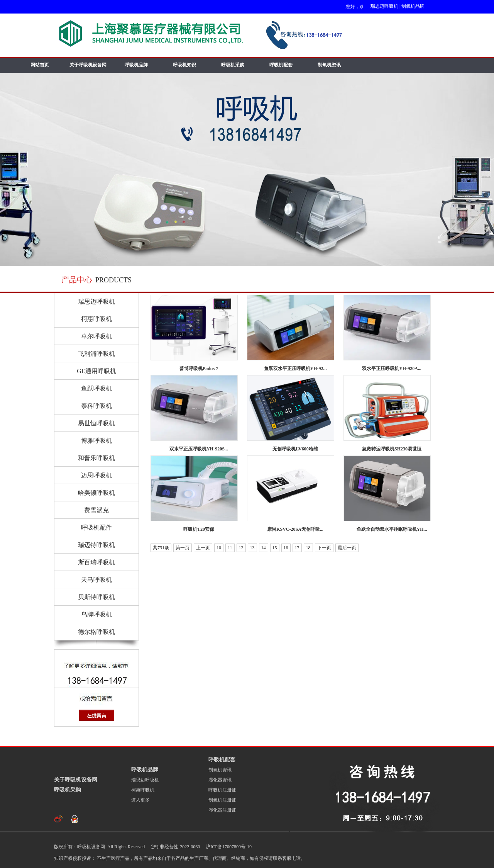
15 (275, 548)
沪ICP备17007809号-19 (228, 847)
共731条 (161, 548)
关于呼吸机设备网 (88, 65)
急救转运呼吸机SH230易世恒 (392, 449)
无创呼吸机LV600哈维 (295, 449)
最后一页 (347, 548)
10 (219, 548)
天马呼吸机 (96, 580)
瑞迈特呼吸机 (96, 545)
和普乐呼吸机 (96, 458)
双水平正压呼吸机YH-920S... (199, 449)
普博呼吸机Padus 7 (199, 369)
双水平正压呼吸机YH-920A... (392, 369)
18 (308, 548)
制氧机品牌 (413, 6)
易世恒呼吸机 (96, 423)
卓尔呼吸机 (96, 336)
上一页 (203, 548)
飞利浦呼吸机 (96, 354)
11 (230, 548)
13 (252, 548)
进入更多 (140, 800)
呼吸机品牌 (136, 65)
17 (297, 548)
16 (286, 548)
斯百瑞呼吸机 (96, 562)
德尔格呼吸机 (96, 632)
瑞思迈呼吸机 (384, 6)
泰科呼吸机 (96, 406)
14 (264, 548)
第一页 (183, 548)
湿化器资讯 (220, 780)
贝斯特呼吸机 (96, 597)
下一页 (324, 548)
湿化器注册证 (222, 810)
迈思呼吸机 (96, 475)
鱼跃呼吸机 (96, 388)
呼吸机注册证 (222, 790)
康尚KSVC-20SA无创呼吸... (295, 529)
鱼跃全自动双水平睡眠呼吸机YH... (392, 529)
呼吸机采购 (233, 65)
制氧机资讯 (329, 65)
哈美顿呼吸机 (96, 493)
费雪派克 (96, 510)
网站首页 (40, 65)
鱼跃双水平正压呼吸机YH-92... (295, 369)
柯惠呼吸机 (96, 319)
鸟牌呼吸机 (96, 614)
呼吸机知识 (184, 65)
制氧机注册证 (222, 800)
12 (241, 548)
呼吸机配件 (96, 527)
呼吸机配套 (281, 65)
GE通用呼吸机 (96, 371)
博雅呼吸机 (96, 441)
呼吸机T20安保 (199, 529)
